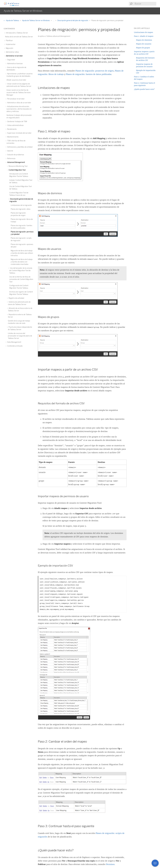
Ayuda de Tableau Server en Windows (36, 21)
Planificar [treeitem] (9, 41)
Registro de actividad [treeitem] (16, 298)
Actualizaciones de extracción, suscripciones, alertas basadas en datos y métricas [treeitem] (19, 109)
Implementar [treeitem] (10, 44)
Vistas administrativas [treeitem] (15, 125)
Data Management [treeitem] (14, 342)
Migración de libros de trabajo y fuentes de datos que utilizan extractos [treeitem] (22, 253)
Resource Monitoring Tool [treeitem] (18, 166)
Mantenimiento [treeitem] (12, 137)
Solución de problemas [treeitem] (15, 155)
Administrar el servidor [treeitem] (14, 56)
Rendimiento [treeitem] (12, 129)
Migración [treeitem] (9, 48)
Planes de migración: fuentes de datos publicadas (89, 74)
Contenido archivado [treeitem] (15, 346)
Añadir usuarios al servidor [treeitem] (16, 80)
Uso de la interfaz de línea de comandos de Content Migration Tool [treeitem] (21, 279)
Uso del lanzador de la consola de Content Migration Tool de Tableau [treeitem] (21, 271)
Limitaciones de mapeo (143, 32)
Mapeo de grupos (143, 48)
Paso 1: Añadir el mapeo (144, 36)
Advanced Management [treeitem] (16, 162)
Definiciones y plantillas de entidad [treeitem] (19, 147)
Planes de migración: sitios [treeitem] (21, 209)
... (54, 21)
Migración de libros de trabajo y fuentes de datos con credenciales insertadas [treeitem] (22, 262)
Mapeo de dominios (144, 40)
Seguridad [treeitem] (11, 60)
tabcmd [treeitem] (10, 151)
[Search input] (145, 4)
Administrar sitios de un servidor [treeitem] (19, 103)
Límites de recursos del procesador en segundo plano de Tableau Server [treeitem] (20, 336)
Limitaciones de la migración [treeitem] (21, 205)
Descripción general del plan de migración (73, 21)
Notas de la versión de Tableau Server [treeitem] (19, 37)
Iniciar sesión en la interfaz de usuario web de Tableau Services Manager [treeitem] (19, 93)
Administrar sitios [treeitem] (12, 52)
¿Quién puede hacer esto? (144, 89)
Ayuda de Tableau (12, 21)
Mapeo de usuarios (144, 44)
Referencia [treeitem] (11, 159)
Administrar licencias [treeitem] (15, 64)
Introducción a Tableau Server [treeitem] (17, 33)
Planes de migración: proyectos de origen (95, 71)
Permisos (110, 864)
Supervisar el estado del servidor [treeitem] (19, 133)
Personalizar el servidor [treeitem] (16, 99)
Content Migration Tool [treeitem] (17, 170)
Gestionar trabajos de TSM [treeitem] (17, 122)
